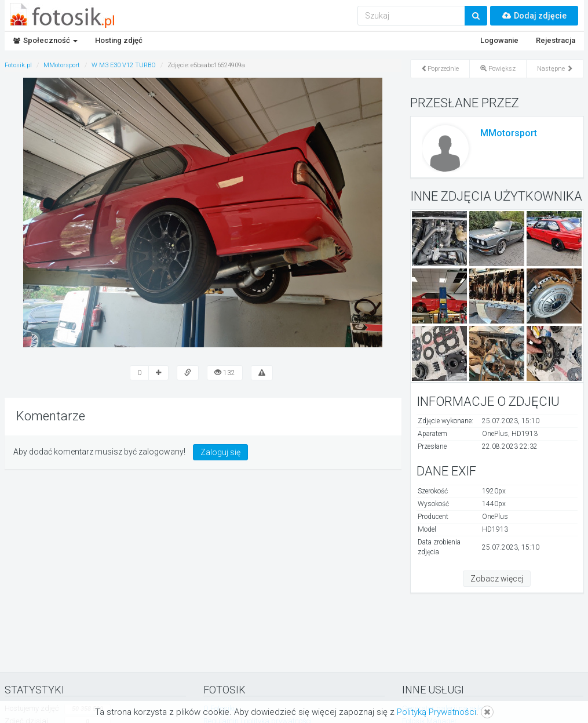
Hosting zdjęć (119, 40)
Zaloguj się (220, 452)
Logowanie (499, 40)
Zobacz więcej (497, 579)
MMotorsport (509, 133)
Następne (555, 69)
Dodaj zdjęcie (534, 16)
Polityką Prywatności (437, 712)
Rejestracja (556, 40)
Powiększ (498, 69)
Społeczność (45, 40)
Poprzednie (440, 69)
